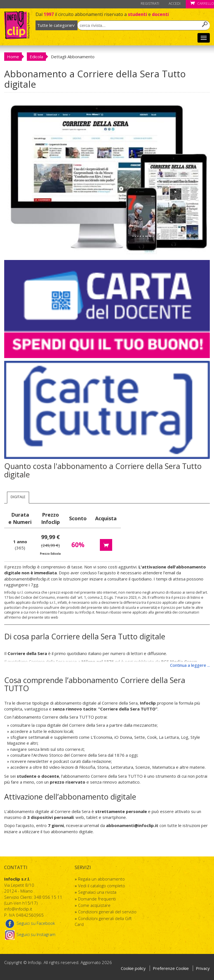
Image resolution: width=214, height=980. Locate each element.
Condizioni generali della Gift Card (103, 921)
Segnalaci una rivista (97, 892)
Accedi (175, 4)
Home (13, 57)
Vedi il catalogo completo (102, 886)
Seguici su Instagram (30, 934)
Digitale (18, 497)
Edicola (36, 57)
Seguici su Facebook (30, 923)
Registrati (150, 4)
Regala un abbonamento (101, 879)
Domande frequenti (97, 899)
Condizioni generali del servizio (107, 912)
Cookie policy (133, 968)
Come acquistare (94, 905)
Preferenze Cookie (171, 968)
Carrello (202, 4)
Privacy (203, 968)
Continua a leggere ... (190, 665)
